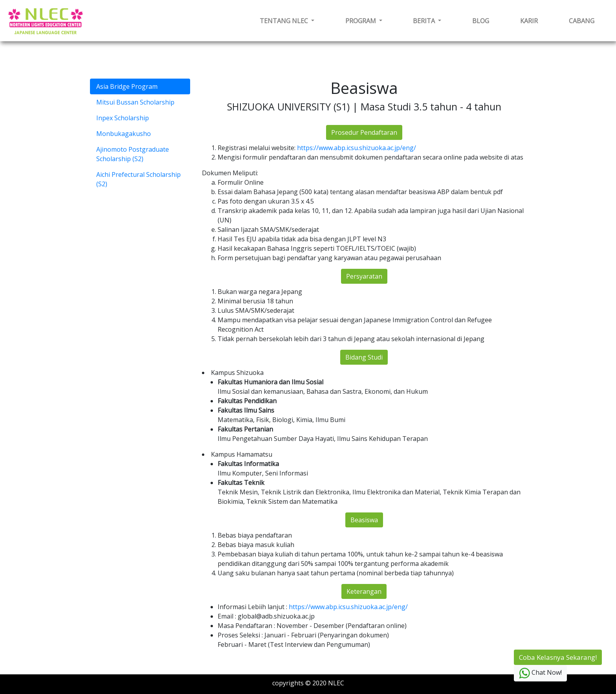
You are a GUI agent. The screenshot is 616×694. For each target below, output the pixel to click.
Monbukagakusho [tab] (124, 134)
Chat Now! (540, 673)
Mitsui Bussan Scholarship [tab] (135, 102)
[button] (287, 21)
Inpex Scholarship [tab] (123, 118)
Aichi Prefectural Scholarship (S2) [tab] (138, 179)
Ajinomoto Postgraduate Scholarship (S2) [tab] (133, 154)
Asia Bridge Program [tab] (127, 86)
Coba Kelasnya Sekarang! (558, 657)
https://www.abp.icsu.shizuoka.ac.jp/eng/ (357, 148)
